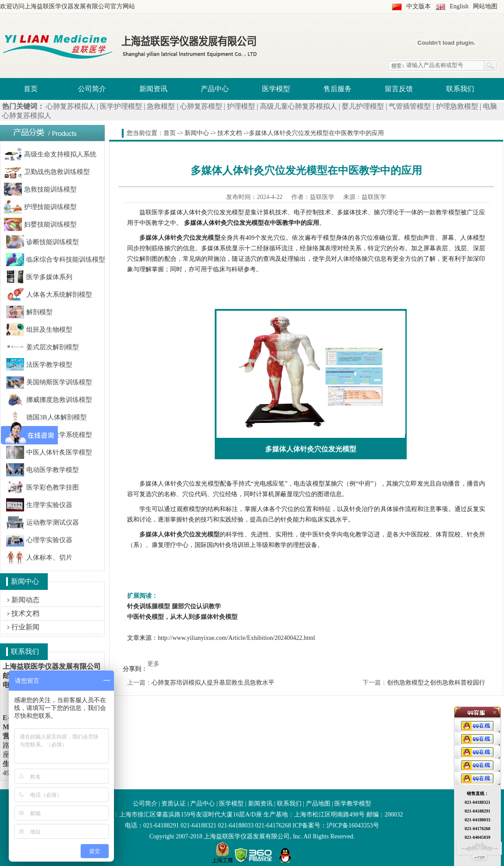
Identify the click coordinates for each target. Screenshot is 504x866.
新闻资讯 (153, 89)
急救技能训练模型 (40, 189)
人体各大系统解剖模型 (49, 295)
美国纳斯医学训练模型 (49, 382)
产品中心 (215, 89)
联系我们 (460, 89)
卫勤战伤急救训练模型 (47, 172)
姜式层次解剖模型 (43, 347)
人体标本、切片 (39, 557)
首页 (31, 89)
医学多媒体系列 (39, 277)
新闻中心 (197, 133)
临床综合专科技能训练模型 (56, 259)
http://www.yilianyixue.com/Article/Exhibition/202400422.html (236, 638)
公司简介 (92, 89)
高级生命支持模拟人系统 (50, 154)
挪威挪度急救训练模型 (49, 400)
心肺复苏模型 (201, 106)
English (459, 6)
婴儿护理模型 (363, 106)
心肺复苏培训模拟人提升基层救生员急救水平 (213, 683)
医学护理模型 (121, 106)
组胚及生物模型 (39, 330)
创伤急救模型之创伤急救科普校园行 (436, 683)
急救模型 (161, 106)
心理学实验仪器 (39, 540)
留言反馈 (399, 89)
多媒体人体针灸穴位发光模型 (179, 534)
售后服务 (337, 89)
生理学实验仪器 (39, 505)
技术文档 (25, 613)
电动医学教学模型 (43, 470)
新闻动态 (25, 600)
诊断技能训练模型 (43, 242)
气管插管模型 (410, 106)
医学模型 (276, 89)
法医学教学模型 (39, 365)
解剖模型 (29, 312)
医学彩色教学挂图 (43, 487)
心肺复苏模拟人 (71, 106)
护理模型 (241, 106)
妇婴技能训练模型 (40, 224)
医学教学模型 (353, 804)
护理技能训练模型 (40, 207)
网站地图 (485, 6)
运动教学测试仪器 (43, 522)
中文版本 (419, 6)
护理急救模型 (457, 106)
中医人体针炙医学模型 (49, 452)
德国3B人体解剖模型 (46, 417)
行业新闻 (25, 627)
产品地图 (318, 804)
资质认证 (174, 804)
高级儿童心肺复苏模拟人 (298, 106)
